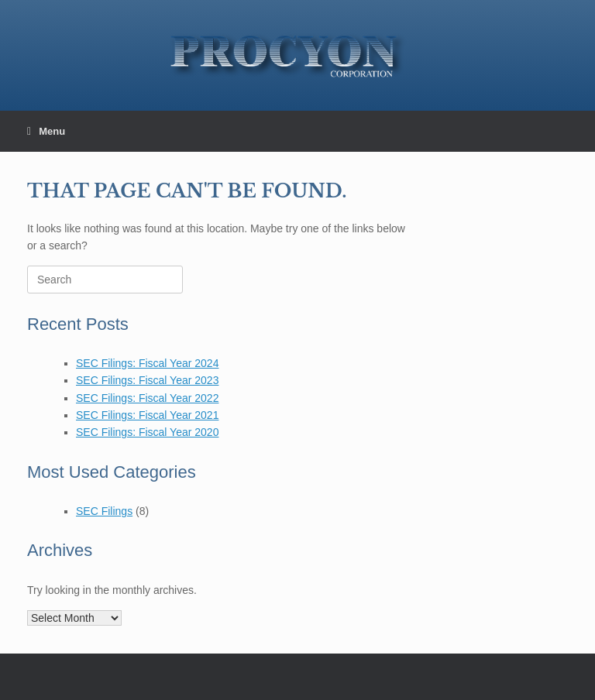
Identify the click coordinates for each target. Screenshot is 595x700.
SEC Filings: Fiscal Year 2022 (147, 398)
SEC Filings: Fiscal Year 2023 (147, 380)
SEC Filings (104, 511)
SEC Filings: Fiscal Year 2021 (147, 415)
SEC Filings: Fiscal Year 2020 (147, 432)
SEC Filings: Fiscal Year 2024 (147, 363)
